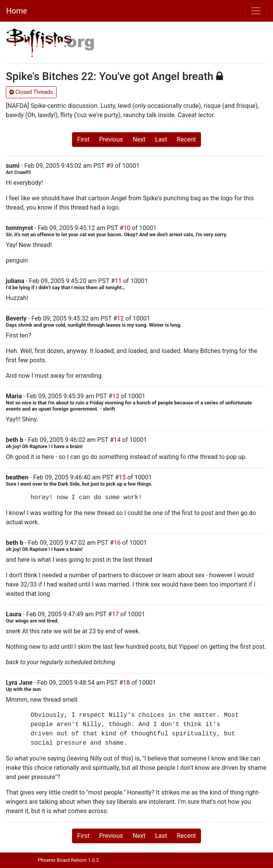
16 (117, 543)
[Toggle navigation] (256, 11)
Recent (186, 139)
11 (118, 281)
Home (17, 11)
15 (122, 477)
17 (115, 614)
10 (127, 228)
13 (116, 396)
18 (127, 683)
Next (139, 139)
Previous (111, 139)
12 (120, 318)
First (83, 139)
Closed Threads (31, 92)
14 (117, 440)
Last (161, 139)
